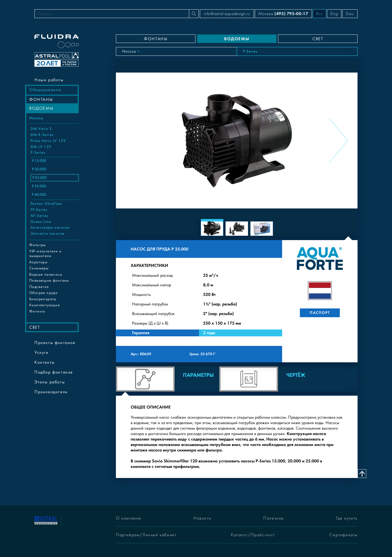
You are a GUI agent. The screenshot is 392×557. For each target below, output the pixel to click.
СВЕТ (35, 327)
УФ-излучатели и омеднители (45, 254)
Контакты (45, 362)
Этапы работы (50, 382)
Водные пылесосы (46, 275)
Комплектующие (45, 305)
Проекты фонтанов (55, 343)
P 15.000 (39, 161)
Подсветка (39, 287)
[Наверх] (362, 474)
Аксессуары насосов (50, 228)
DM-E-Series (42, 135)
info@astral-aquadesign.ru (227, 14)
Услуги (42, 352)
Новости (202, 518)
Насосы (36, 118)
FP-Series (39, 210)
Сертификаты (343, 535)
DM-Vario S (41, 129)
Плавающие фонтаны (49, 281)
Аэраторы (38, 262)
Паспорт (320, 313)
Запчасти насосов (48, 234)
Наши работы (49, 80)
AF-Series (40, 216)
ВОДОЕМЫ (41, 108)
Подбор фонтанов (54, 372)
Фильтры (38, 245)
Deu (350, 14)
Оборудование (45, 90)
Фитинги (37, 311)
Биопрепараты (43, 299)
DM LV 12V (41, 147)
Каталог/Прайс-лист (253, 535)
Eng (334, 14)
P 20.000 (39, 169)
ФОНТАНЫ (41, 100)
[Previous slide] (135, 141)
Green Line (41, 222)
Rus (320, 14)
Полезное (274, 518)
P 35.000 (39, 186)
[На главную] (46, 520)
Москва (283, 14)
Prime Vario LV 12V (48, 141)
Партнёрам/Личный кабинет (146, 535)
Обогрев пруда (43, 293)
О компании (129, 518)
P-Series (38, 153)
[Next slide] (339, 141)
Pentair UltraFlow (46, 204)
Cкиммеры (39, 268)
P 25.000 (39, 178)
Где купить (347, 518)
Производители (51, 392)
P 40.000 (39, 195)
